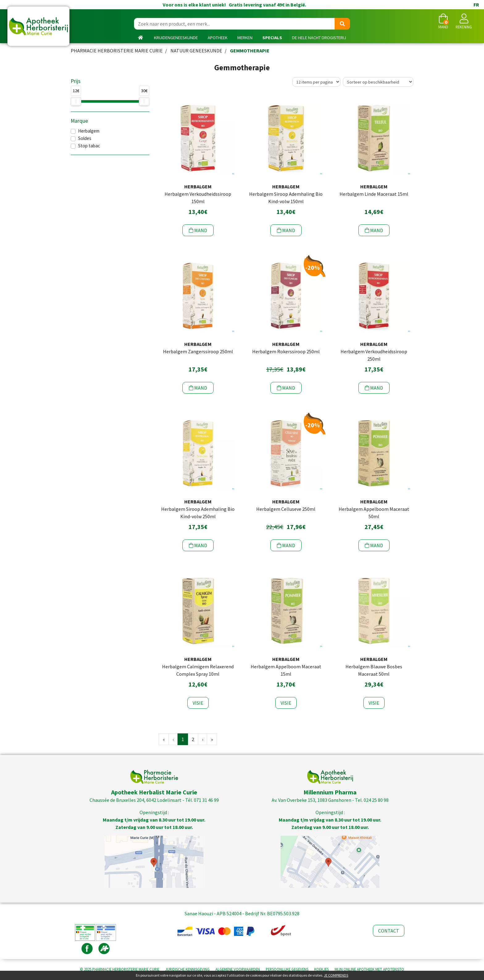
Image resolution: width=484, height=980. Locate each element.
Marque (79, 121)
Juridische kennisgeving (187, 969)
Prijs (76, 81)
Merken (245, 38)
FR (476, 5)
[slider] (76, 101)
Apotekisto (369, 969)
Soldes (85, 138)
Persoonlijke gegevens (287, 969)
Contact (389, 931)
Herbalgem (89, 131)
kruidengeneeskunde (176, 38)
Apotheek (218, 38)
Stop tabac (89, 146)
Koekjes (321, 969)
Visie (198, 703)
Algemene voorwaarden (238, 969)
